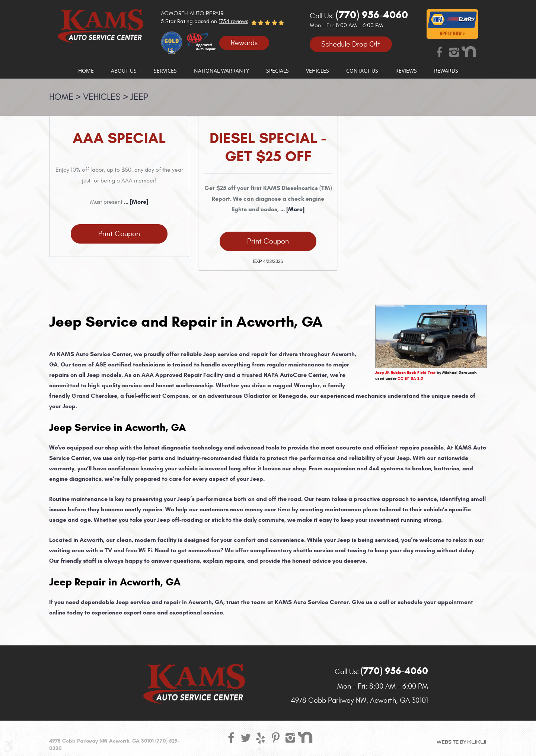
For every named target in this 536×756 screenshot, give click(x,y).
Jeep (139, 97)
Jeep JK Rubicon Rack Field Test (405, 372)
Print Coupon (119, 234)
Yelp (261, 737)
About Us (124, 71)
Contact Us (362, 71)
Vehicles (318, 71)
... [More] (135, 202)
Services (165, 71)
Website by (461, 742)
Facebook (439, 52)
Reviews (406, 71)
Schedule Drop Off (351, 44)
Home (86, 71)
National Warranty (221, 71)
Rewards (244, 43)
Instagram (454, 52)
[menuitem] (86, 71)
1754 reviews (234, 21)
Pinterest (275, 737)
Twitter (246, 737)
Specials (277, 71)
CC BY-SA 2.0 (410, 378)
